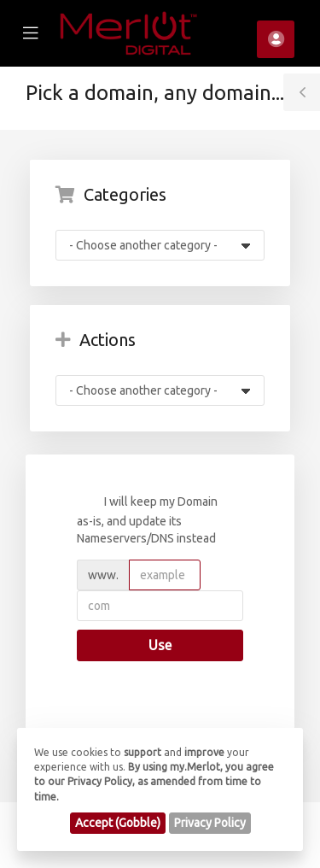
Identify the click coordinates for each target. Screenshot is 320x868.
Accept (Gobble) (118, 823)
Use (160, 645)
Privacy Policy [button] (210, 823)
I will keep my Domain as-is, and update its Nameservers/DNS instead (147, 519)
